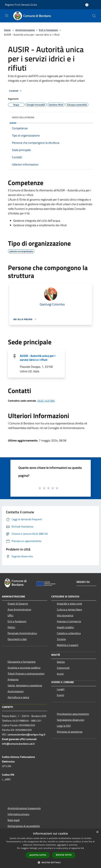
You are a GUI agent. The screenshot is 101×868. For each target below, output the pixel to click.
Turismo (61, 639)
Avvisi (60, 674)
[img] (87, 117)
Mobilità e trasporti (68, 645)
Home (7, 30)
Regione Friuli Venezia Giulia (21, 5)
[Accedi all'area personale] (87, 5)
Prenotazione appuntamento (73, 714)
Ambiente (13, 679)
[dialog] (50, 848)
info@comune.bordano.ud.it (18, 744)
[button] (51, 862)
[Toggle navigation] (7, 15)
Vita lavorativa (65, 615)
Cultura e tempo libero (69, 609)
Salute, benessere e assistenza (25, 685)
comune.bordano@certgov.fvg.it (26, 734)
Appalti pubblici (65, 627)
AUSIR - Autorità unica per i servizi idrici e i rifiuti (38, 358)
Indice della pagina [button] (23, 117)
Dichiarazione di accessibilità (24, 826)
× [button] (97, 832)
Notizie (61, 662)
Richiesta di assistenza (70, 732)
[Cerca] (94, 16)
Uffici (10, 615)
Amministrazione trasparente (24, 808)
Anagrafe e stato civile (69, 604)
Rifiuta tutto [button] (64, 855)
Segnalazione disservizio (71, 720)
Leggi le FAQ (64, 726)
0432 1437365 (46, 401)
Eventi (61, 695)
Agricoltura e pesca (18, 697)
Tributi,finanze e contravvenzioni (26, 674)
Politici (11, 627)
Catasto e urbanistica (69, 633)
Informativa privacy (19, 814)
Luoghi (61, 689)
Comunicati (63, 668)
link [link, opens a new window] (82, 848)
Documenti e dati (17, 639)
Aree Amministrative (19, 609)
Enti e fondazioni (48, 30)
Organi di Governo (18, 604)
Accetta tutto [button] (38, 855)
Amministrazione (25, 30)
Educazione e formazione (22, 662)
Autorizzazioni (16, 691)
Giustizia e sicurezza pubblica (24, 668)
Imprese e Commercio (69, 621)
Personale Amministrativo (22, 633)
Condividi (16, 91)
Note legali (14, 820)
